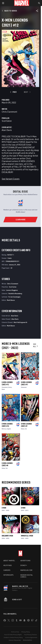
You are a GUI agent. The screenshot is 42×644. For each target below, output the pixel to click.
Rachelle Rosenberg (15, 293)
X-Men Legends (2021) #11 (26, 383)
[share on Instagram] (13, 621)
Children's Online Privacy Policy (13, 637)
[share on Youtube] (20, 621)
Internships (9, 575)
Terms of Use (15, 632)
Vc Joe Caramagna (14, 297)
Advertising (25, 561)
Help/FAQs (8, 565)
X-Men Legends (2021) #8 (7, 464)
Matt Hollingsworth (20, 322)
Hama (23, 429)
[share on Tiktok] (36, 621)
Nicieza (4, 429)
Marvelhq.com (26, 570)
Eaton (10, 387)
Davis (3, 389)
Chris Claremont (9, 112)
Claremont (5, 387)
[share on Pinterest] (28, 621)
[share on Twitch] (32, 621)
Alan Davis (7, 130)
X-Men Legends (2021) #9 (26, 425)
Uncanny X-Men (7, 536)
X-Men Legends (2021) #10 (7, 425)
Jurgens (9, 429)
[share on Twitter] (9, 621)
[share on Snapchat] (24, 621)
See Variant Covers (11, 179)
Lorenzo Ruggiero (12, 290)
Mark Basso (11, 300)
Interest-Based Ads (15, 640)
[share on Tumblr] (17, 621)
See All (36, 345)
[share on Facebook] (5, 621)
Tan (26, 429)
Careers (7, 570)
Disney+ (24, 565)
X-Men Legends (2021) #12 (7, 383)
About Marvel (9, 561)
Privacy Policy (26, 632)
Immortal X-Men (27, 536)
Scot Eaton (7, 121)
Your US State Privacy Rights (13, 635)
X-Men (4, 508)
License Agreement (31, 637)
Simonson (24, 387)
